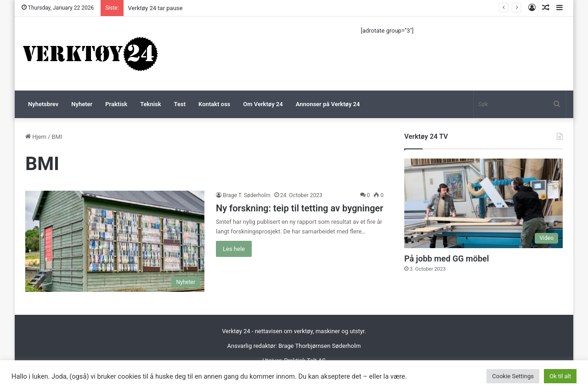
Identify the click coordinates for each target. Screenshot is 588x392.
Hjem (36, 137)
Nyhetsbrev (43, 104)
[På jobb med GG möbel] (483, 203)
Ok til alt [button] (560, 376)
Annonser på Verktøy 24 (328, 104)
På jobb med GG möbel (447, 258)
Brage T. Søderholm (247, 195)
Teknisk (150, 104)
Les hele (234, 249)
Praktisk (116, 104)
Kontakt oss (214, 104)
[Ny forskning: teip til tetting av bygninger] (115, 241)
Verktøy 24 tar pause (155, 8)
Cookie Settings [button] (513, 376)
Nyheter (82, 104)
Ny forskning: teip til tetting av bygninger (300, 208)
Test (180, 104)
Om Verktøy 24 (263, 104)
